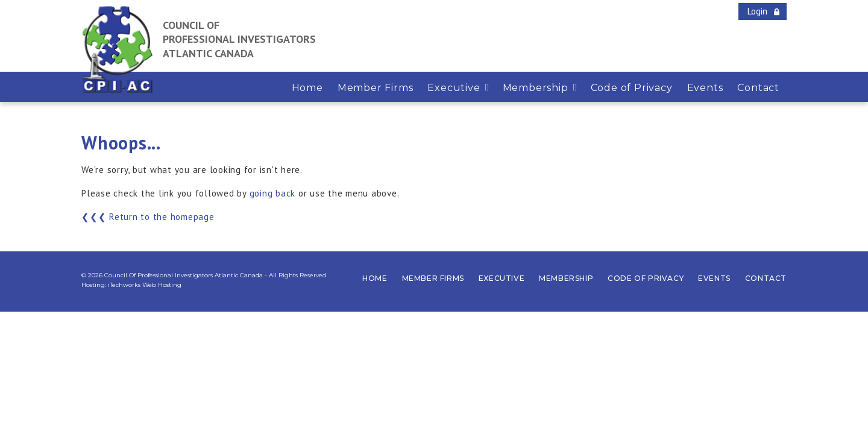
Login (757, 11)
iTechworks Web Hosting (145, 285)
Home (375, 278)
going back (273, 193)
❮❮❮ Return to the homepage (148, 217)
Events (714, 278)
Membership (566, 278)
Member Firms (433, 278)
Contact (766, 278)
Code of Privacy (646, 278)
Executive (502, 278)
